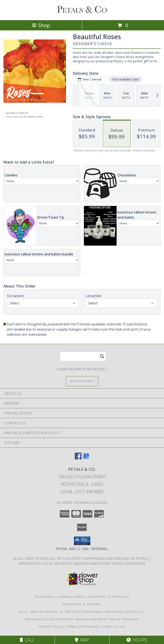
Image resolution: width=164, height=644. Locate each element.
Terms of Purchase (83, 627)
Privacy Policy (51, 627)
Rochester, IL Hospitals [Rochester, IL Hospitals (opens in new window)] (108, 597)
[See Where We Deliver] (82, 381)
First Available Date (126, 79)
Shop (41, 25)
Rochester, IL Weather (82, 604)
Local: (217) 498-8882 (82, 492)
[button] (82, 541)
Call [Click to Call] (27, 640)
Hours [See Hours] (137, 640)
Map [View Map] (82, 640)
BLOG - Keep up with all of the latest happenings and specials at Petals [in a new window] (81, 558)
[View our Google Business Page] (86, 458)
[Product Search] (83, 356)
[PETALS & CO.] (82, 14)
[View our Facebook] (78, 458)
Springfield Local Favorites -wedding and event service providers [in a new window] (82, 563)
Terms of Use (114, 627)
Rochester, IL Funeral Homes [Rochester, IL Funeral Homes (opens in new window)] (60, 597)
